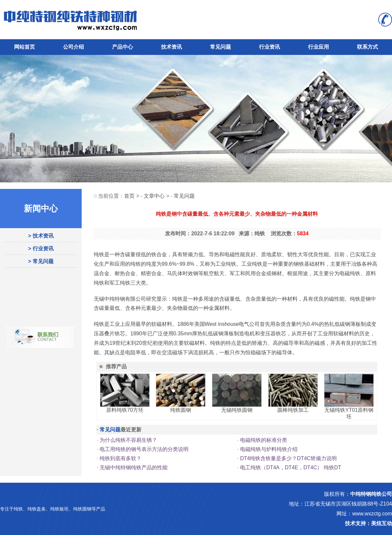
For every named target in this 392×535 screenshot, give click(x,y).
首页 (129, 196)
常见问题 (220, 47)
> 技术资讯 (41, 236)
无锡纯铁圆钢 (237, 410)
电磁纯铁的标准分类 (264, 440)
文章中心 (154, 196)
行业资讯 (269, 47)
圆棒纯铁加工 (293, 410)
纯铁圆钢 (181, 410)
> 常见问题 (41, 261)
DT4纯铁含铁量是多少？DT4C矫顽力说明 (288, 458)
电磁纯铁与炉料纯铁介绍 (269, 449)
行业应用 (318, 47)
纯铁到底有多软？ (121, 458)
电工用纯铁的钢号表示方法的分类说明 (144, 449)
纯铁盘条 (37, 509)
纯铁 (18, 509)
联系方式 (367, 47)
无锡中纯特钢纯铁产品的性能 (134, 468)
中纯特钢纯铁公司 (371, 494)
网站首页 (24, 47)
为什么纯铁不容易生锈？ (128, 440)
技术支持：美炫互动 (368, 523)
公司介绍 (73, 47)
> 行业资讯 (41, 249)
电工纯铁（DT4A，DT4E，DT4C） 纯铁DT (291, 468)
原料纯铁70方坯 (125, 410)
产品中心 (122, 47)
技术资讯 (171, 47)
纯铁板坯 (59, 509)
